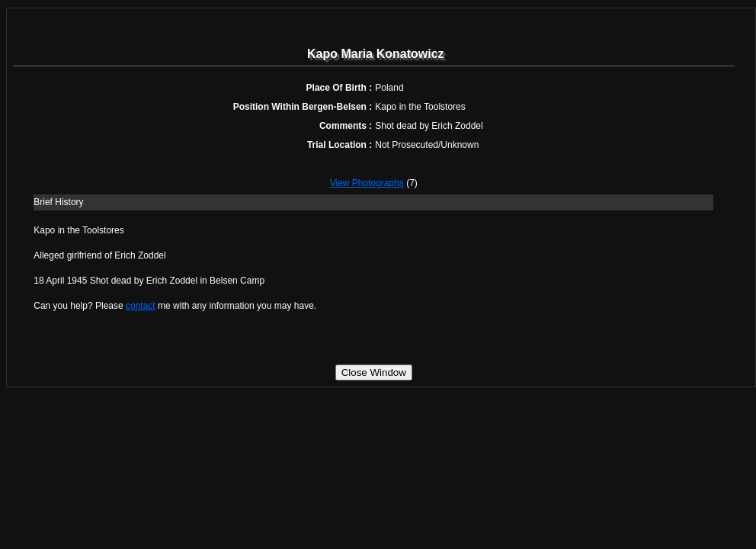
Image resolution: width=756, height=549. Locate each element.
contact (141, 306)
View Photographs (367, 183)
